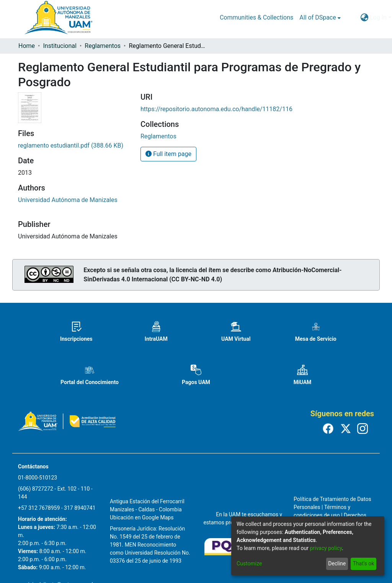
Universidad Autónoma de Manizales (68, 200)
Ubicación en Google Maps (142, 517)
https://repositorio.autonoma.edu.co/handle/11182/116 (216, 109)
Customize (249, 563)
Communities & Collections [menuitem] (256, 17)
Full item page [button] (168, 154)
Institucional (60, 46)
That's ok (363, 563)
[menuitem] (320, 18)
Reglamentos (103, 46)
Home (27, 46)
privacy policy (326, 548)
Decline (337, 563)
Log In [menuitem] (378, 17)
